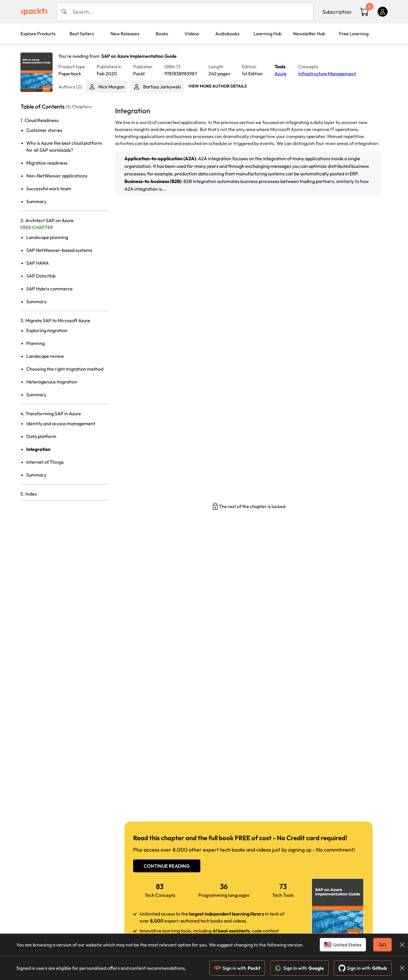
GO (382, 945)
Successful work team (49, 189)
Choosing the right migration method (65, 369)
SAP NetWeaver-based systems (59, 250)
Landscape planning (47, 237)
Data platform (41, 436)
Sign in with (237, 968)
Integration (38, 449)
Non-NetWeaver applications (57, 176)
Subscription (337, 12)
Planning (35, 343)
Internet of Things (45, 462)
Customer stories (44, 130)
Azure (281, 74)
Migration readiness (47, 163)
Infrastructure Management (327, 74)
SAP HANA (38, 263)
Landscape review (45, 356)
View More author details (218, 86)
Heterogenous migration (52, 382)
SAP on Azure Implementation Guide (139, 56)
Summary (36, 201)
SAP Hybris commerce (50, 289)
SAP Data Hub (41, 276)
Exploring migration (47, 330)
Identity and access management (61, 423)
